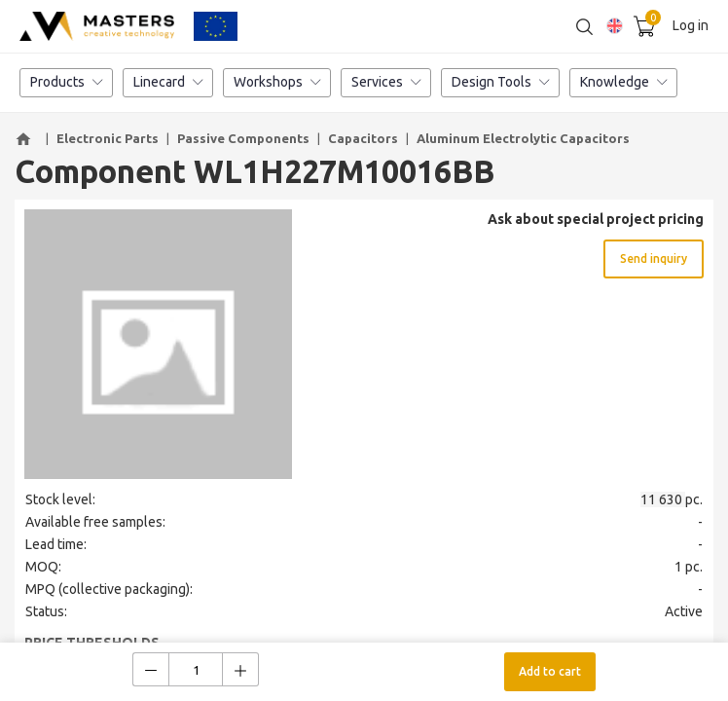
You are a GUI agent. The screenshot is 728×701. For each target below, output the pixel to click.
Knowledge (623, 83)
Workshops (277, 83)
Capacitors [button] (363, 138)
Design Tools (500, 83)
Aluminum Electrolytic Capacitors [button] (523, 138)
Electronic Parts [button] (108, 138)
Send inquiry (654, 258)
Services (386, 83)
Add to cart (550, 671)
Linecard (168, 83)
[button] (26, 139)
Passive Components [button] (243, 138)
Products (66, 83)
